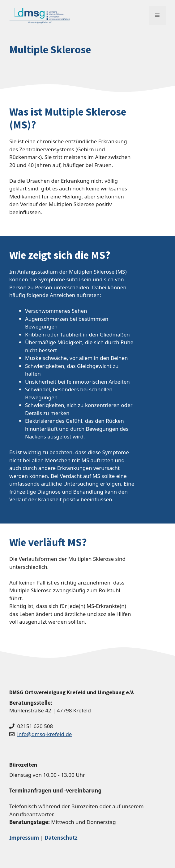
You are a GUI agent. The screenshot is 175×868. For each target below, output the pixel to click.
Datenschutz (61, 838)
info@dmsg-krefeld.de (45, 734)
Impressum (24, 838)
